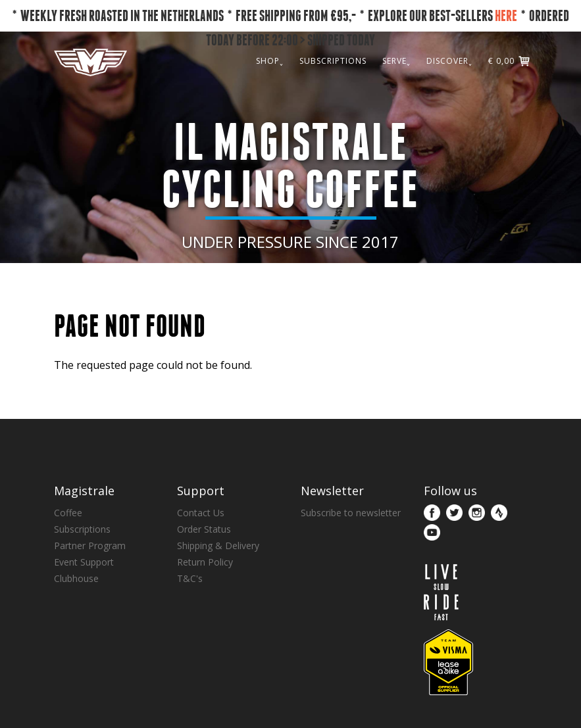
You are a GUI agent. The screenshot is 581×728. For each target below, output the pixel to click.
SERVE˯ (396, 61)
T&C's (190, 578)
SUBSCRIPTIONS (333, 61)
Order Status (204, 529)
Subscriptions (82, 529)
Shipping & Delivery (218, 546)
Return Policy (205, 562)
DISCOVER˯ (449, 61)
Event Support (84, 562)
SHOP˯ (270, 61)
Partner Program (90, 546)
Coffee (68, 513)
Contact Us (201, 513)
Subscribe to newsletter (351, 513)
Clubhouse (76, 578)
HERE (506, 15)
